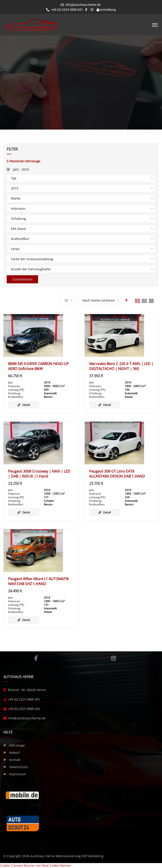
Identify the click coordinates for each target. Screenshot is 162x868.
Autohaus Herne (43, 856)
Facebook (36, 658)
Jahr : (18, 169)
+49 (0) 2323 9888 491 (65, 10)
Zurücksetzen (22, 279)
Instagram (113, 658)
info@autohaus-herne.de (83, 5)
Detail (24, 405)
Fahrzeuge (14, 745)
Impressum (15, 774)
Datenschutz (16, 767)
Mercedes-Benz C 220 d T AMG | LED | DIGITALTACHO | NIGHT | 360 (121, 366)
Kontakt (12, 760)
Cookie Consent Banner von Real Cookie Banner (36, 865)
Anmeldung (106, 10)
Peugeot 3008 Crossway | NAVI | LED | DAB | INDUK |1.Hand (39, 474)
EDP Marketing (93, 856)
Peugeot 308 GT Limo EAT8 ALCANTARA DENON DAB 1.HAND (117, 474)
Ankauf (12, 752)
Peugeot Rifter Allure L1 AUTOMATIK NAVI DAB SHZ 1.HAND (38, 581)
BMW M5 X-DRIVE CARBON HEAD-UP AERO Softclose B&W (38, 366)
